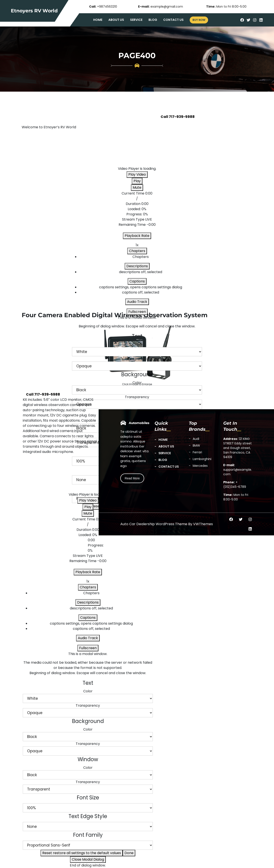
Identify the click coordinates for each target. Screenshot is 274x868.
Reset (82, 853)
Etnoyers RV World (34, 11)
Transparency (137, 359)
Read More (132, 478)
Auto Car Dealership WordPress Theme (154, 524)
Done (129, 853)
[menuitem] (140, 287)
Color (137, 344)
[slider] (137, 212)
